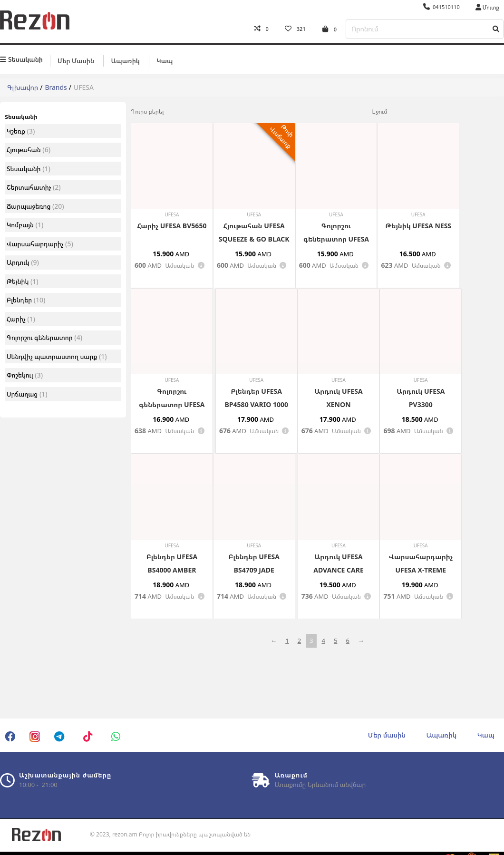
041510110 (441, 7)
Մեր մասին (76, 60)
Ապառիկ (125, 60)
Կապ (165, 60)
